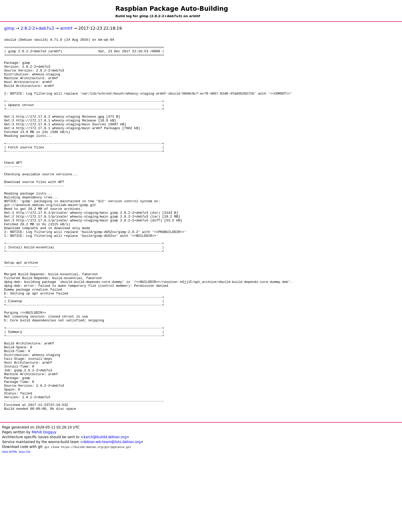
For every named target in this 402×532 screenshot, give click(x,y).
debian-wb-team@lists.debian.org (112, 518)
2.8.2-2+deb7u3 (37, 28)
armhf (66, 28)
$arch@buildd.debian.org (105, 513)
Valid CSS (25, 528)
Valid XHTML (10, 528)
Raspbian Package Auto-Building (172, 9)
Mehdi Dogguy (44, 508)
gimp (9, 28)
